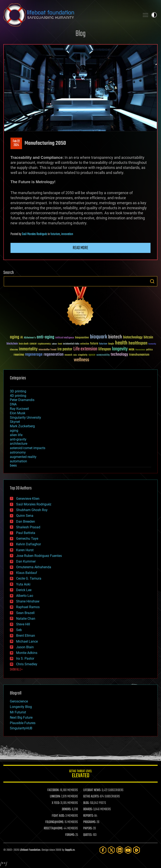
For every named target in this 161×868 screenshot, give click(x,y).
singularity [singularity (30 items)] (83, 355)
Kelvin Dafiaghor (29, 544)
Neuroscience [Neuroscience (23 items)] (140, 350)
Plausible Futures (23, 723)
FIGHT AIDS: (58, 816)
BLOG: (86, 803)
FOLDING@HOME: (55, 822)
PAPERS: (88, 829)
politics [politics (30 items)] (149, 350)
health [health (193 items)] (121, 343)
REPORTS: (88, 816)
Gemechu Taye (27, 539)
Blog (80, 34)
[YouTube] (128, 850)
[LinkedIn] (120, 850)
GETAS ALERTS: (91, 797)
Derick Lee (24, 590)
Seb (19, 630)
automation (18, 461)
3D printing (18, 391)
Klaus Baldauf (27, 573)
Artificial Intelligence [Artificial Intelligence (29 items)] (65, 338)
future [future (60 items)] (94, 344)
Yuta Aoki (23, 584)
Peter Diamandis (22, 400)
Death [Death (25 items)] (60, 344)
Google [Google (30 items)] (111, 344)
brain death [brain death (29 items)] (24, 344)
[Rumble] (136, 850)
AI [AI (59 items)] (22, 338)
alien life (16, 435)
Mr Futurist (18, 712)
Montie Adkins (27, 653)
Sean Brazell (25, 613)
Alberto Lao (25, 596)
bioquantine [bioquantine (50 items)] (82, 337)
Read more (80, 248)
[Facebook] (103, 850)
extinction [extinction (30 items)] (85, 344)
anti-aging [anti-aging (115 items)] (45, 337)
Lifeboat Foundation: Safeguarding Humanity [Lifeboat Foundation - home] (70, 15)
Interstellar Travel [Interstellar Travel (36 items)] (47, 350)
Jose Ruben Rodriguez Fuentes (39, 556)
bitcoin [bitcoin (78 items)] (148, 337)
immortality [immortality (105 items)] (28, 349)
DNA (13, 404)
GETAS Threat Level (80, 774)
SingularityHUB (21, 728)
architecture (19, 444)
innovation (67, 234)
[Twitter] (111, 850)
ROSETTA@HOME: (53, 829)
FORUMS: (70, 835)
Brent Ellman (26, 636)
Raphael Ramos (28, 607)
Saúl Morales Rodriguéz (34, 234)
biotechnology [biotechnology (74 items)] (133, 337)
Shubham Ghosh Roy (32, 510)
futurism (55, 234)
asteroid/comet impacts (28, 448)
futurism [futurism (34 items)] (103, 344)
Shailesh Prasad (28, 527)
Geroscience (19, 701)
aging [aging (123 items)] (15, 337)
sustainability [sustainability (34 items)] (103, 355)
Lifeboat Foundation (30, 850)
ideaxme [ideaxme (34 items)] (14, 350)
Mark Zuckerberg (22, 426)
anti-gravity (18, 439)
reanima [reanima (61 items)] (19, 355)
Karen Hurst (25, 550)
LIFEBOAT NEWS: (92, 790)
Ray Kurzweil (19, 409)
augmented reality (23, 457)
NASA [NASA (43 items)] (132, 350)
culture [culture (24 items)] (54, 344)
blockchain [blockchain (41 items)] (12, 344)
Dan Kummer (26, 561)
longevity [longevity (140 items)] (120, 349)
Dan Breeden (26, 521)
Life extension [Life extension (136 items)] (85, 349)
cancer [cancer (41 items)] (33, 344)
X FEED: (56, 803)
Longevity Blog (21, 707)
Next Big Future (21, 717)
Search (152, 281)
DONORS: (67, 809)
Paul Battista (26, 533)
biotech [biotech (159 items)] (115, 337)
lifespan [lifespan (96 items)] (105, 349)
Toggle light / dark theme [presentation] (154, 15)
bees (13, 465)
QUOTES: (88, 835)
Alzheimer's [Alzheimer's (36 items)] (30, 338)
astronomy (18, 452)
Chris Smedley (27, 664)
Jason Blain (25, 647)
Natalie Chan (26, 619)
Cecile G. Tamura (29, 578)
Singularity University (25, 418)
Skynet (15, 422)
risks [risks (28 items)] (75, 355)
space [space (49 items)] (92, 355)
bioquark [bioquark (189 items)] (99, 337)
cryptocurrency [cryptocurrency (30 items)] (44, 344)
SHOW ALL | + (16, 670)
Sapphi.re (70, 850)
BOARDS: (88, 809)
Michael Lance (27, 641)
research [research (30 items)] (68, 355)
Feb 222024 (16, 143)
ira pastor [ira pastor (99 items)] (65, 349)
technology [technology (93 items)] (119, 355)
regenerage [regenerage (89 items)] (34, 355)
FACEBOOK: (53, 790)
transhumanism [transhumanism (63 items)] (139, 355)
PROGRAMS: (90, 822)
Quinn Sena (25, 516)
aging (14, 431)
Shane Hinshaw (28, 601)
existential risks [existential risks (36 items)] (71, 344)
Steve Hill (23, 624)
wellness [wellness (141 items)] (81, 360)
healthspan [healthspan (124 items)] (138, 343)
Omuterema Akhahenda (34, 567)
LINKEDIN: (55, 797)
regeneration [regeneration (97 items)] (54, 354)
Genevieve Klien (28, 499)
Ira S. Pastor (25, 658)
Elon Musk (18, 413)
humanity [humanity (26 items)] (152, 344)
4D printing (18, 396)
